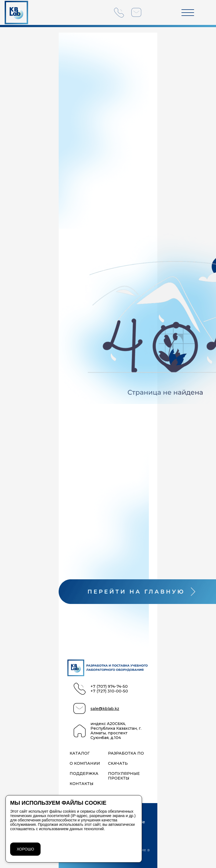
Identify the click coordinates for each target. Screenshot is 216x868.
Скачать (118, 764)
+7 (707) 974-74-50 (109, 687)
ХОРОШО (25, 849)
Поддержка (84, 774)
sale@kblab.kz (105, 709)
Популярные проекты (124, 776)
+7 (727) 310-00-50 (109, 691)
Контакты (82, 784)
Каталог (80, 753)
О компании (85, 764)
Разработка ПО (126, 753)
